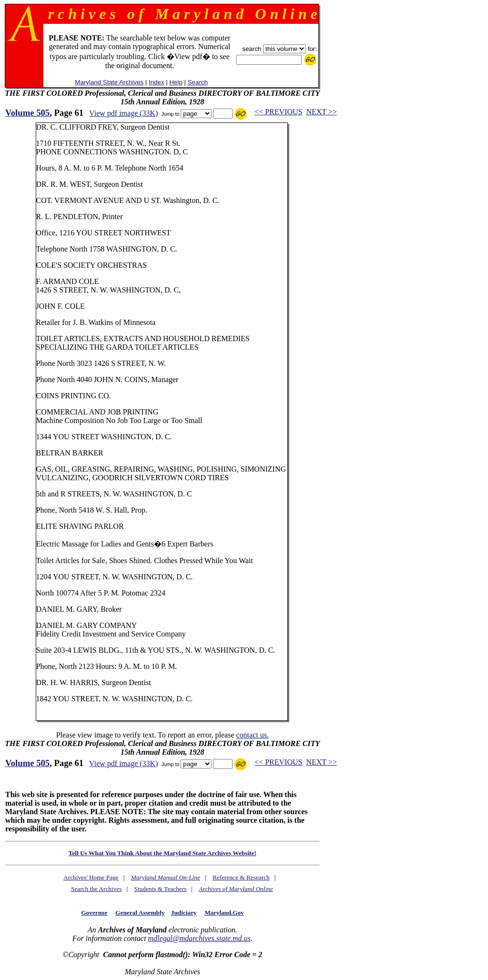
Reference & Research (241, 877)
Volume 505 (27, 113)
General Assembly (140, 913)
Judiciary (184, 913)
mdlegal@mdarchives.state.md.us (199, 938)
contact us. (252, 735)
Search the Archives (97, 889)
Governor (94, 913)
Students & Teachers (160, 889)
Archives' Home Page (91, 877)
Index (157, 82)
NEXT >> (321, 112)
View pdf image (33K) (123, 113)
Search (198, 82)
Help (176, 82)
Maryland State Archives (109, 82)
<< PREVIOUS (278, 112)
